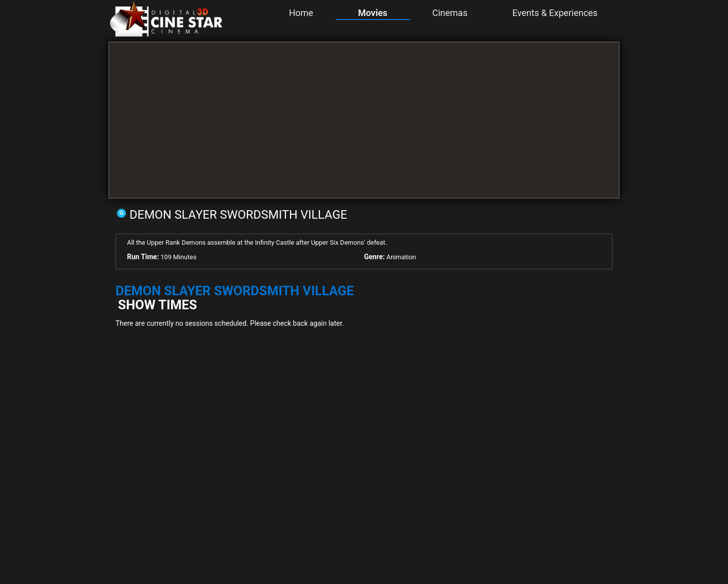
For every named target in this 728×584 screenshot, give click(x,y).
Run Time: (143, 257)
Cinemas (449, 13)
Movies (373, 13)
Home (301, 13)
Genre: (374, 257)
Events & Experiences (555, 13)
